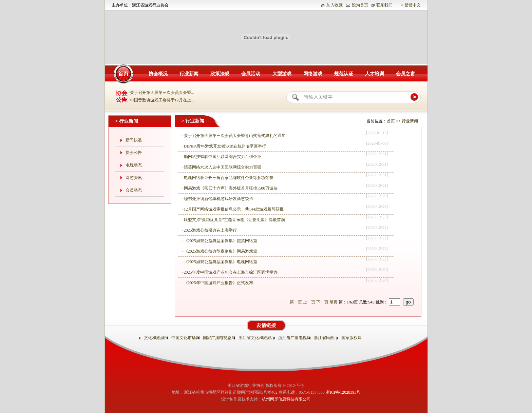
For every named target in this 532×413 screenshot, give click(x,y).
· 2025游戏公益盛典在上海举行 (209, 230)
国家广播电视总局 (220, 338)
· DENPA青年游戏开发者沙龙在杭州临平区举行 (224, 146)
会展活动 (251, 74)
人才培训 (375, 74)
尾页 (334, 302)
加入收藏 (335, 5)
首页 (391, 121)
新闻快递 (134, 140)
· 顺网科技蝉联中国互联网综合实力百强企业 (222, 157)
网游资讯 (134, 178)
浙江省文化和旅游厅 (257, 338)
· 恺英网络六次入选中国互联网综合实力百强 (222, 167)
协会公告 (134, 153)
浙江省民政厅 (327, 338)
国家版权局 (352, 338)
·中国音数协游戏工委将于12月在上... (161, 100)
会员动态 (134, 190)
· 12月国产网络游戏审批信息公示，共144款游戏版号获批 (233, 209)
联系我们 (384, 5)
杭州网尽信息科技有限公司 (286, 399)
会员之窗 (405, 74)
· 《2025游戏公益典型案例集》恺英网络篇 (220, 241)
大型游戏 (282, 74)
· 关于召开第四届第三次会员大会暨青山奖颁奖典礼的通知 (234, 136)
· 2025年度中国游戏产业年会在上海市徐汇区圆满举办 (230, 272)
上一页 (309, 302)
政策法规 (220, 74)
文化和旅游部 (157, 338)
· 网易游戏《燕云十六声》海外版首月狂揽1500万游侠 (230, 188)
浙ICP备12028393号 (343, 392)
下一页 (322, 302)
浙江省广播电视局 (295, 338)
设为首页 (360, 5)
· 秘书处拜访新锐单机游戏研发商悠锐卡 (217, 199)
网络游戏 (313, 74)
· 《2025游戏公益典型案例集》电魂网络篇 (220, 262)
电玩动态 (134, 165)
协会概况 (158, 74)
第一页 (296, 302)
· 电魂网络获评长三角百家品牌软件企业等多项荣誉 (228, 178)
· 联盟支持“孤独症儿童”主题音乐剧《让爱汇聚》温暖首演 (234, 220)
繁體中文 (413, 5)
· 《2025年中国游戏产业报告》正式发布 (217, 283)
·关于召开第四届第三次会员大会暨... (161, 93)
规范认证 (344, 74)
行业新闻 (189, 74)
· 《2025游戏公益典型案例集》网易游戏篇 (220, 251)
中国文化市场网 (186, 338)
